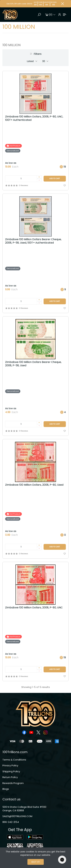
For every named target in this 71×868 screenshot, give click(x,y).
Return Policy (10, 777)
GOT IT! (36, 862)
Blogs (6, 789)
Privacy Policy (10, 765)
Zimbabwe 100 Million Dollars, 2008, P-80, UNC (34, 608)
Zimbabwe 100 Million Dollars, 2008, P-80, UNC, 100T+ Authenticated (34, 118)
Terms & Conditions (14, 760)
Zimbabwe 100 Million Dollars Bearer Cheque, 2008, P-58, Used (33, 364)
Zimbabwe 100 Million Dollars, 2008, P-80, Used (34, 485)
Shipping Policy (11, 771)
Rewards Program (13, 783)
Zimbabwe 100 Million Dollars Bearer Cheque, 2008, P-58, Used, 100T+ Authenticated (33, 241)
